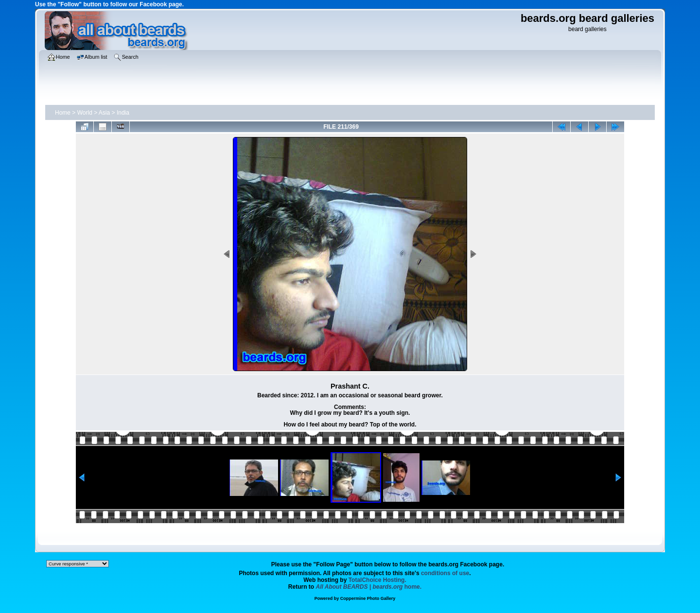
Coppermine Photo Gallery (368, 598)
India (123, 113)
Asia (104, 113)
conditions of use (445, 573)
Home (63, 113)
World (85, 113)
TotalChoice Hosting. (377, 580)
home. (369, 587)
